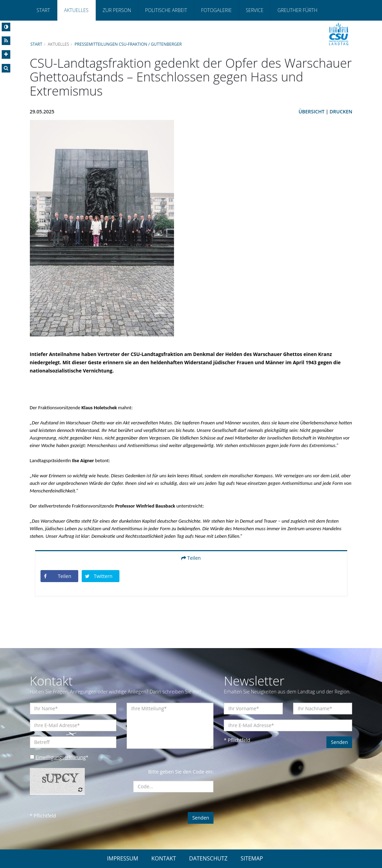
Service (255, 10)
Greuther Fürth (298, 10)
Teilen (191, 558)
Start (43, 10)
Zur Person (117, 10)
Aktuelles (76, 10)
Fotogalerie (216, 10)
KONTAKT (164, 858)
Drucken (341, 112)
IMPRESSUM (123, 858)
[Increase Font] (6, 54)
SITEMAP (252, 858)
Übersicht (312, 112)
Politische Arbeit (166, 10)
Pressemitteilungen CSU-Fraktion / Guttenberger (128, 44)
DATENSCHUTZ (208, 858)
